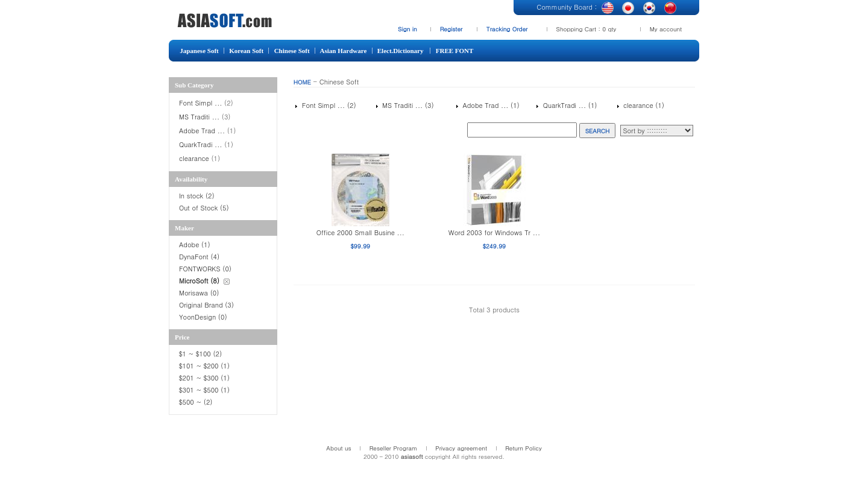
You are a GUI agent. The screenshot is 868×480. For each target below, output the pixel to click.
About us (338, 448)
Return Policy (524, 448)
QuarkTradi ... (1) (569, 105)
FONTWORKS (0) (205, 269)
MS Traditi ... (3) (407, 105)
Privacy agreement (461, 448)
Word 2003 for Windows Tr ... (494, 232)
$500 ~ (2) (197, 402)
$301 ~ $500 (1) (204, 390)
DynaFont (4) (199, 257)
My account (666, 29)
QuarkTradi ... (200, 144)
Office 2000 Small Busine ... (360, 232)
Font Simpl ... (200, 103)
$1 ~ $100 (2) (200, 354)
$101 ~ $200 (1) (206, 366)
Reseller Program (394, 448)
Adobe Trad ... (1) (490, 105)
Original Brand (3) (206, 305)
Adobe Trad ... (202, 131)
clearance (194, 158)
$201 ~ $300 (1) (206, 378)
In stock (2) (197, 196)
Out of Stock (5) (204, 208)
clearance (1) (643, 105)
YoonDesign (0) (203, 317)
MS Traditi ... (199, 117)
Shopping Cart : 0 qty (587, 29)
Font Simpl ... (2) (328, 105)
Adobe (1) (195, 245)
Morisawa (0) (199, 293)
